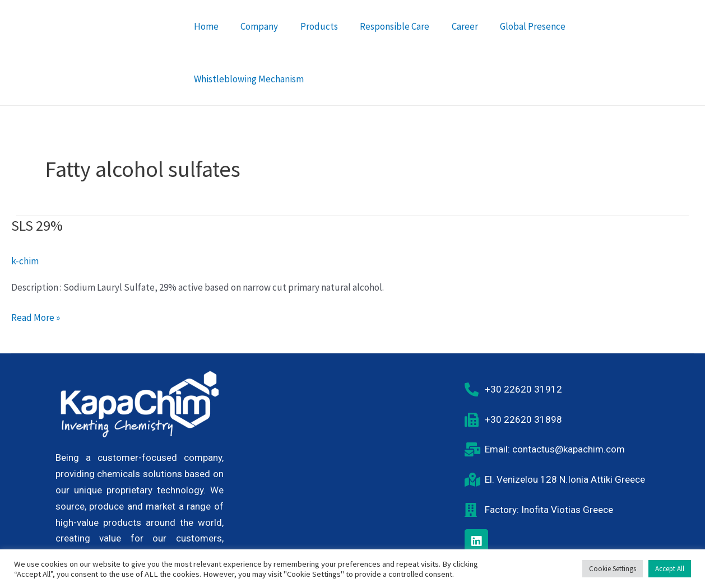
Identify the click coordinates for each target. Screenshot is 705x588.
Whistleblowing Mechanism (624, 40)
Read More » (36, 293)
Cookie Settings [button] (613, 569)
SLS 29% (37, 201)
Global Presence (518, 40)
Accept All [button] (670, 569)
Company (256, 40)
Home (206, 40)
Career (453, 40)
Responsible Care (386, 40)
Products (313, 40)
